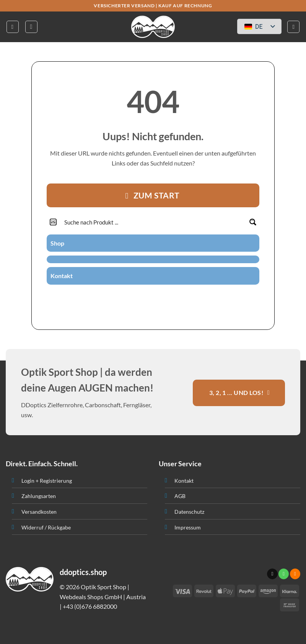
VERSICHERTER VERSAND (124, 6)
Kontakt (62, 276)
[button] (13, 27)
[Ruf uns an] (153, 298)
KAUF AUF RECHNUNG (185, 6)
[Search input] (154, 222)
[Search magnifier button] (253, 222)
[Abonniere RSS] (162, 298)
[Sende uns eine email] (143, 298)
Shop (57, 243)
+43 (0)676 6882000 (90, 606)
